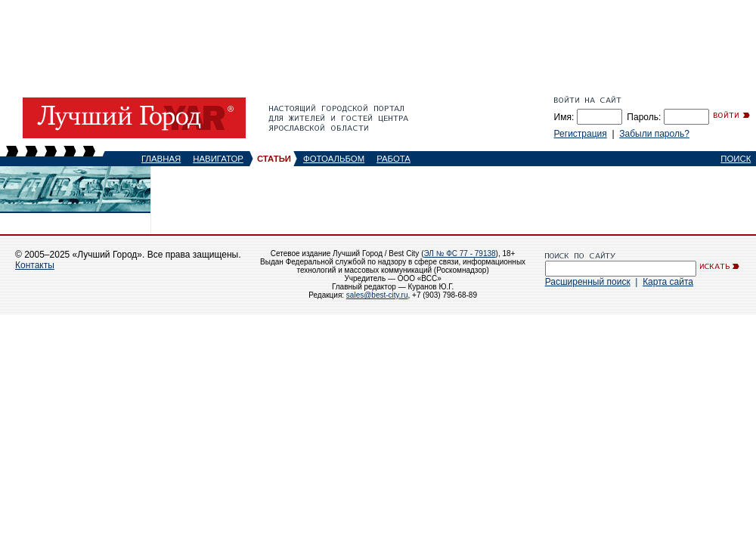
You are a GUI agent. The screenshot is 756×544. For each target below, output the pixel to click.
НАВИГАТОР (218, 159)
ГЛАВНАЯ (161, 159)
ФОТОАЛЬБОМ (334, 159)
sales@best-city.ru (377, 295)
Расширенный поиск (588, 282)
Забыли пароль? (654, 134)
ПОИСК (736, 159)
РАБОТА (393, 159)
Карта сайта (668, 282)
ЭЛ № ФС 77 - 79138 (459, 253)
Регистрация (581, 134)
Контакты (35, 265)
